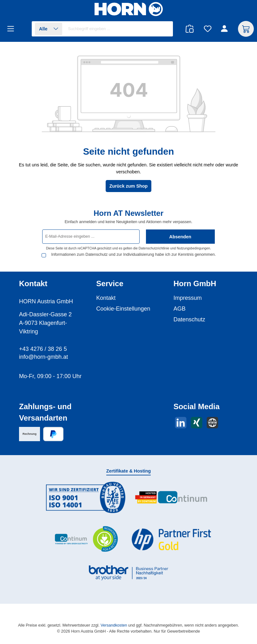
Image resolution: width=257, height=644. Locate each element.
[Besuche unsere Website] (212, 423)
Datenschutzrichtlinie (154, 246)
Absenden (180, 234)
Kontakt (106, 298)
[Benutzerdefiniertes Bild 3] (86, 539)
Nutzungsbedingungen (193, 246)
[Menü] (13, 29)
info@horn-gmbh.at (43, 357)
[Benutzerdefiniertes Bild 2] (171, 497)
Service (110, 283)
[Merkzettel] (208, 29)
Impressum (188, 298)
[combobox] (119, 29)
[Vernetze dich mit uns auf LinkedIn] (181, 423)
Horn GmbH (195, 283)
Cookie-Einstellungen (123, 309)
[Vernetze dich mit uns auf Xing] (197, 423)
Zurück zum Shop (129, 186)
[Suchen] (165, 29)
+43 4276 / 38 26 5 (43, 349)
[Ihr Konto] (225, 29)
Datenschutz (189, 319)
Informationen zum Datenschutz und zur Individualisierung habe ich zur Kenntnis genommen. (122, 254)
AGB (180, 309)
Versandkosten (114, 625)
